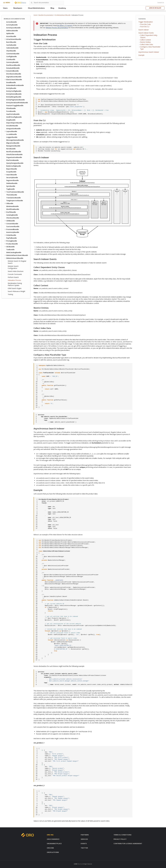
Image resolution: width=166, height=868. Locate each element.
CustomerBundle (13, 226)
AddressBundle (12, 31)
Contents (142, 19)
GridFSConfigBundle (14, 117)
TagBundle (11, 189)
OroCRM (50, 848)
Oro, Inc (80, 864)
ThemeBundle (12, 195)
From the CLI (145, 27)
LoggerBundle (12, 137)
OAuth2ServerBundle (14, 154)
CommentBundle (13, 54)
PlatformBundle (12, 160)
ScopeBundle (11, 172)
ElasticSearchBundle (13, 79)
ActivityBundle (12, 25)
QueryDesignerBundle (15, 163)
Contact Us (161, 3)
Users (5, 8)
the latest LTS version (65, 25)
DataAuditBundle (13, 68)
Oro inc (50, 835)
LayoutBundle (11, 131)
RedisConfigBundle (14, 166)
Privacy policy (120, 839)
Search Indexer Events (146, 33)
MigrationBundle (13, 143)
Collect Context (145, 40)
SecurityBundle (12, 177)
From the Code (145, 24)
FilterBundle (11, 108)
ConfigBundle (12, 56)
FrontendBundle (12, 229)
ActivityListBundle (13, 28)
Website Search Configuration (13, 267)
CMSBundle (10, 221)
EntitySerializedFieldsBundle (17, 103)
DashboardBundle (13, 65)
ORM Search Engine (15, 288)
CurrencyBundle (12, 62)
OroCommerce (53, 839)
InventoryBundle (13, 232)
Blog (52, 8)
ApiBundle (10, 33)
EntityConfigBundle (14, 91)
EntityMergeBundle (14, 97)
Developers (18, 8)
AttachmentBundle (13, 39)
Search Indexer (144, 30)
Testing (10, 294)
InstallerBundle (12, 126)
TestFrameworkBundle (14, 192)
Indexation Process (14, 280)
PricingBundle (11, 241)
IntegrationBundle (13, 128)
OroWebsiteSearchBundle (63, 15)
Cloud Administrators (36, 8)
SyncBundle (11, 186)
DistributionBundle (14, 74)
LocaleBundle (12, 134)
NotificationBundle (14, 152)
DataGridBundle (12, 71)
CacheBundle (11, 45)
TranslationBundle (13, 198)
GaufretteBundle (13, 114)
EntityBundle (11, 88)
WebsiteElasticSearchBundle (16, 255)
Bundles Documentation (46, 15)
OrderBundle (10, 235)
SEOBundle (9, 247)
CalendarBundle (12, 48)
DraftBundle (10, 212)
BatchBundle (11, 42)
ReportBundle (12, 169)
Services (84, 839)
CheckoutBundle (13, 218)
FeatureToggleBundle (15, 105)
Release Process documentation (57, 28)
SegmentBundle (12, 180)
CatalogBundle (12, 215)
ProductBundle (11, 244)
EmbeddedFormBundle (15, 85)
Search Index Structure (16, 271)
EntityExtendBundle (14, 94)
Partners (85, 835)
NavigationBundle (13, 146)
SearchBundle (11, 175)
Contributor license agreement (128, 843)
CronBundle (11, 59)
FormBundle (11, 111)
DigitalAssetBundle (14, 77)
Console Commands (15, 274)
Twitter (84, 848)
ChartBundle (11, 51)
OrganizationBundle (14, 157)
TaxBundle (10, 249)
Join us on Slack (155, 8)
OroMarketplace (54, 843)
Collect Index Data (147, 44)
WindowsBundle (12, 206)
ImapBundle (11, 120)
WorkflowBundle (13, 209)
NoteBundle (11, 149)
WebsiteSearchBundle (14, 258)
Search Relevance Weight (16, 291)
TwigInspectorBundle (15, 200)
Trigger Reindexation (146, 22)
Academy (62, 8)
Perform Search (13, 277)
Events (84, 843)
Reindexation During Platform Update (15, 284)
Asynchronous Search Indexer (149, 52)
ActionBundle (12, 22)
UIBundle (9, 203)
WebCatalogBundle (14, 252)
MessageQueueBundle (15, 140)
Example (141, 55)
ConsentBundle (11, 224)
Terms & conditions (123, 835)
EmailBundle (11, 82)
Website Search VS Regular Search (17, 262)
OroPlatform (53, 852)
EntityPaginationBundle (16, 100)
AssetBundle (11, 36)
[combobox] (47, 3)
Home (35, 15)
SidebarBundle (12, 183)
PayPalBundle (12, 238)
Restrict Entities (146, 42)
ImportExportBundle (14, 123)
